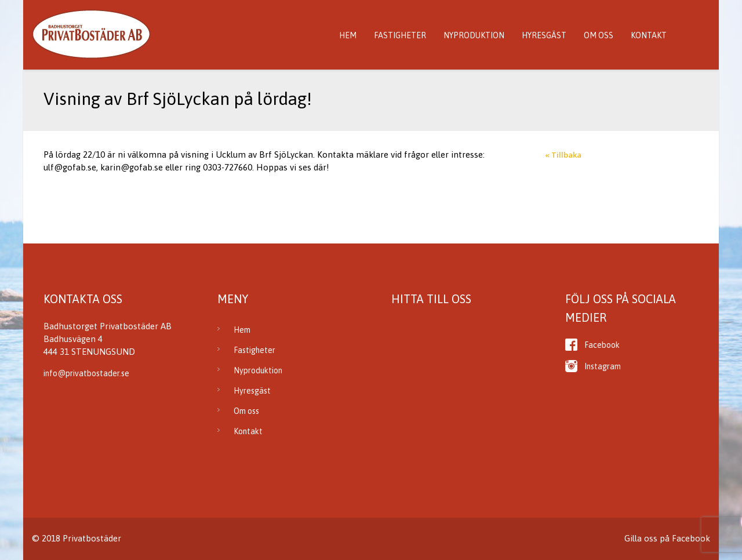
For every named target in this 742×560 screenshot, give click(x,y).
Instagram (603, 366)
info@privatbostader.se (86, 373)
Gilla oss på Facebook (667, 538)
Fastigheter (400, 35)
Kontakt (649, 35)
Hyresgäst (544, 35)
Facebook (602, 345)
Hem (348, 35)
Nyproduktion (474, 35)
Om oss (599, 35)
